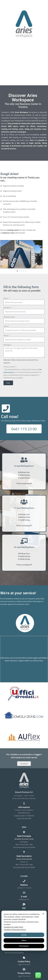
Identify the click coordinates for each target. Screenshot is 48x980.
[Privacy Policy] (24, 969)
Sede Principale (24, 836)
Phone (6, 335)
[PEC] (24, 904)
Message (7, 345)
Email (6, 326)
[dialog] (24, 931)
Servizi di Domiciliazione (14, 953)
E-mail (24, 897)
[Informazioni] (24, 803)
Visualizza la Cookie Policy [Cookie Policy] (13, 927)
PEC (24, 908)
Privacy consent (9, 367)
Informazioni (24, 807)
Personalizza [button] (24, 946)
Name (6, 298)
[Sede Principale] (24, 832)
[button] (3, 255)
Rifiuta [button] (24, 940)
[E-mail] (24, 893)
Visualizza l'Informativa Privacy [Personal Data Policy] (15, 930)
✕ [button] (43, 914)
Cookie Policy (24, 961)
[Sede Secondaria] (24, 852)
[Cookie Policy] (24, 958)
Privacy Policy (24, 973)
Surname (7, 308)
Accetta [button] (24, 935)
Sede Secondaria (24, 856)
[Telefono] (24, 881)
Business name (9, 317)
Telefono (24, 885)
